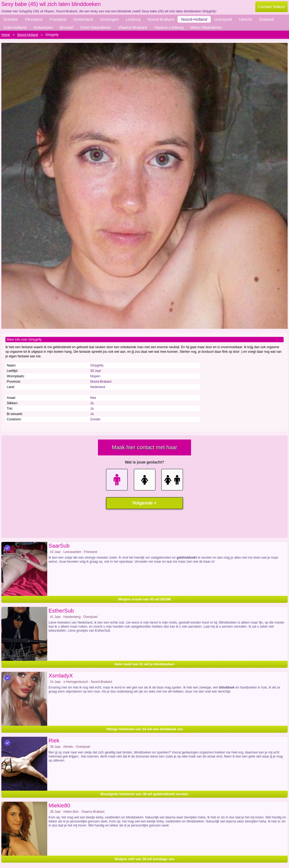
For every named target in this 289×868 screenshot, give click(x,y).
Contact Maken (272, 7)
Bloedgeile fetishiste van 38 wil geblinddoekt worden (145, 794)
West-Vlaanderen (206, 27)
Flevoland (34, 19)
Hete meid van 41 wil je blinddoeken (145, 664)
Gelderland (83, 19)
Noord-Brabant (161, 19)
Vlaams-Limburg (169, 27)
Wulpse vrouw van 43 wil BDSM (144, 599)
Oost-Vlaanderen (96, 27)
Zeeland (266, 19)
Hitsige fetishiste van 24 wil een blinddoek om (144, 729)
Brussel (67, 27)
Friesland (58, 19)
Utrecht (246, 19)
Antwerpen (43, 27)
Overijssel (223, 19)
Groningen (110, 19)
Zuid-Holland (15, 27)
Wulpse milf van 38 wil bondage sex (144, 859)
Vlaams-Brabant (132, 27)
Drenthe (11, 19)
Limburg (133, 19)
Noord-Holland (194, 19)
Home (6, 35)
